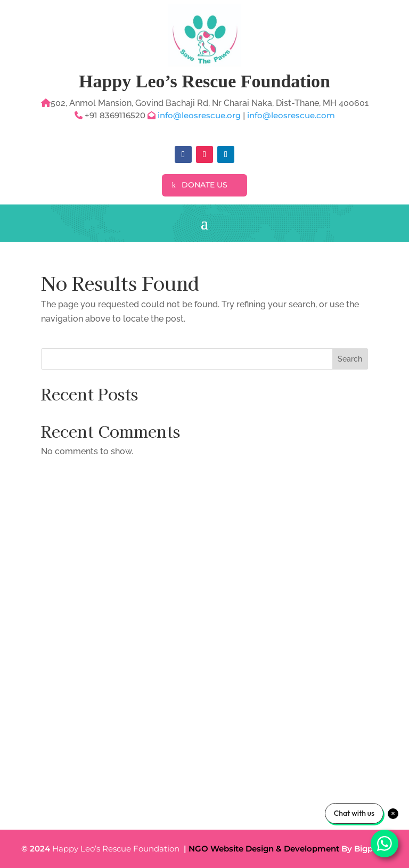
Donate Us (204, 185)
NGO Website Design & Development (264, 849)
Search (350, 359)
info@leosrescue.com (291, 115)
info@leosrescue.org (200, 115)
